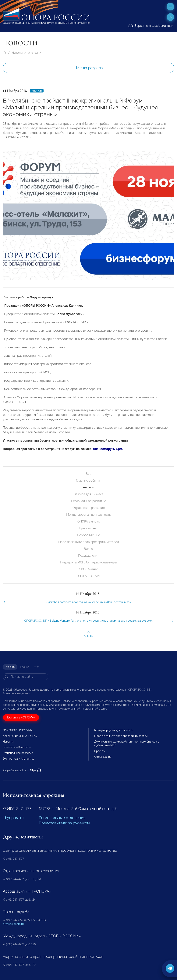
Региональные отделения (62, 818)
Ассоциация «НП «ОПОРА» (20, 736)
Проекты (100, 751)
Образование (103, 757)
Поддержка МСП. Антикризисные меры (88, 562)
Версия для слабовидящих (151, 26)
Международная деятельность (88, 515)
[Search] (26, 677)
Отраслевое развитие (89, 508)
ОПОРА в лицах (88, 521)
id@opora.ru (13, 818)
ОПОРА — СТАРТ (89, 576)
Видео (88, 549)
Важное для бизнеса (89, 494)
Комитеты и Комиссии (17, 747)
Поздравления (89, 556)
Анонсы (33, 53)
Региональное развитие (89, 501)
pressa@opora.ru (13, 924)
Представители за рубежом (64, 823)
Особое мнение (88, 535)
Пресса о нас (89, 528)
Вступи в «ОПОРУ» (21, 717)
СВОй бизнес (89, 569)
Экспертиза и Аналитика (19, 759)
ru (170, 17)
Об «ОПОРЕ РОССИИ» (18, 730)
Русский (10, 667)
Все (88, 474)
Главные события (89, 481)
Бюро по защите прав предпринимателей (89, 542)
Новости (17, 53)
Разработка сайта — (22, 770)
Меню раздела (89, 68)
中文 (37, 667)
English (25, 667)
